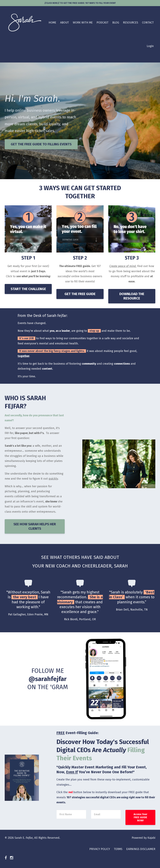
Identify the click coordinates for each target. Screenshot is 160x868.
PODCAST (102, 23)
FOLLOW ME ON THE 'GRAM (48, 679)
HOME (52, 23)
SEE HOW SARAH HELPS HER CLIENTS (35, 526)
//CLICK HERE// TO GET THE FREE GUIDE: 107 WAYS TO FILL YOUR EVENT (80, 3)
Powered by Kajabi (144, 838)
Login (150, 46)
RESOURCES (131, 23)
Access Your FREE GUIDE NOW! (140, 817)
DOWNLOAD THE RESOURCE (132, 296)
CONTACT (148, 23)
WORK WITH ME (83, 23)
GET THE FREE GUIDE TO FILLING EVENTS (41, 144)
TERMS (118, 849)
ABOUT (65, 23)
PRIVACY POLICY (100, 849)
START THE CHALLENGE (28, 289)
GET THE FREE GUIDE (80, 294)
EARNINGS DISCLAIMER (141, 849)
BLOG (116, 23)
